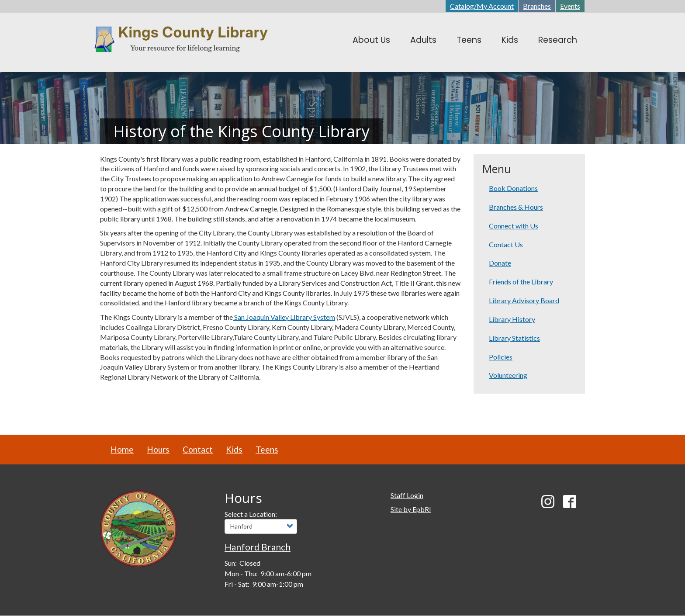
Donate (500, 263)
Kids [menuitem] (510, 40)
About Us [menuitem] (371, 40)
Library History (512, 319)
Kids (234, 449)
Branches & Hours (516, 207)
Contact (198, 449)
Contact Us (506, 244)
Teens (267, 449)
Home (122, 449)
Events (570, 6)
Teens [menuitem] (469, 40)
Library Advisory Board (524, 300)
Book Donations (513, 188)
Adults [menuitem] (423, 40)
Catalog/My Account (482, 6)
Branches (537, 6)
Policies (501, 357)
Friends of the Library (521, 282)
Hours (158, 449)
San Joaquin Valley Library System (284, 317)
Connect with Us (514, 226)
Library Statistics (514, 338)
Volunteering (508, 375)
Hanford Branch (258, 547)
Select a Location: (251, 514)
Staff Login (407, 495)
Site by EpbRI (411, 509)
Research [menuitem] (558, 40)
